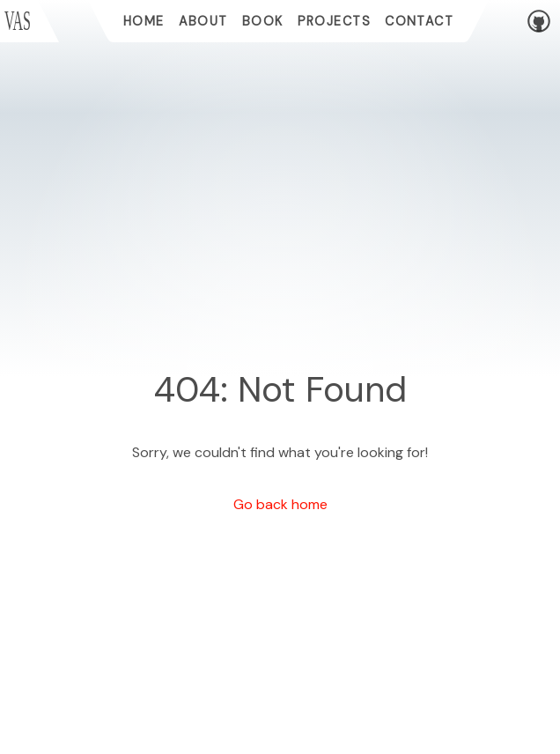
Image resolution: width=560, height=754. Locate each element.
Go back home (280, 504)
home (144, 21)
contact (419, 21)
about (203, 21)
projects (335, 21)
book (263, 21)
